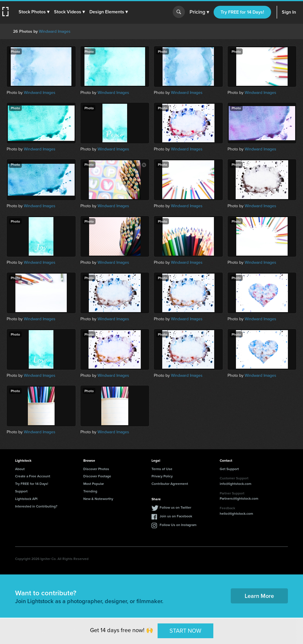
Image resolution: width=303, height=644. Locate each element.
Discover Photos (96, 469)
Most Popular (94, 484)
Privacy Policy (162, 476)
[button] (34, 12)
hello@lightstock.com (236, 513)
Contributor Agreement (170, 484)
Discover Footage (97, 476)
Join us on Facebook (176, 516)
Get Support (229, 469)
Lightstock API (26, 499)
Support (21, 491)
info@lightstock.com (236, 484)
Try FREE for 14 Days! (242, 12)
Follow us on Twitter (175, 507)
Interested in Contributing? (36, 506)
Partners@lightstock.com (239, 498)
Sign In (289, 12)
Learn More (259, 596)
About (20, 469)
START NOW (185, 631)
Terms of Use (162, 469)
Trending (90, 491)
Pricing (199, 12)
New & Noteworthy (98, 499)
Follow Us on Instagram (178, 525)
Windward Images (55, 31)
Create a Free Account (33, 476)
